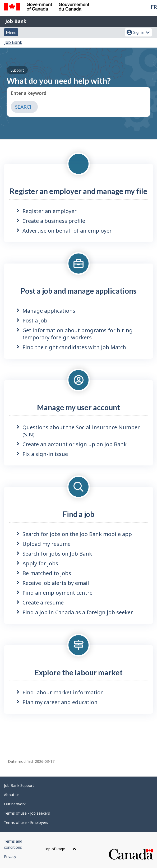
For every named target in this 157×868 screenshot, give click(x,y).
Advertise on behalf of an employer (67, 231)
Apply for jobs (40, 563)
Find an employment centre (57, 593)
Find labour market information (63, 692)
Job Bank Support (19, 785)
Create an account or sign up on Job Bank (75, 444)
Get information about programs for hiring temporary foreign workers (78, 334)
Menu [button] (11, 32)
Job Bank (16, 21)
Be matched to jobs (47, 573)
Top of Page (60, 849)
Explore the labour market (79, 672)
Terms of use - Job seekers (27, 813)
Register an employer (50, 211)
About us (12, 795)
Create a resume (43, 602)
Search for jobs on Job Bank (57, 554)
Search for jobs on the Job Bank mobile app (77, 534)
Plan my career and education (60, 702)
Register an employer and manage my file (79, 191)
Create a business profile (54, 221)
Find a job (78, 514)
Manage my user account (78, 407)
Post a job (35, 320)
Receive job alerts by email (56, 583)
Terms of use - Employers (26, 822)
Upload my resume (47, 544)
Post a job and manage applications (78, 291)
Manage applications (49, 311)
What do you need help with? (59, 76)
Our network (15, 804)
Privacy (10, 857)
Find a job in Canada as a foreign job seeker (78, 612)
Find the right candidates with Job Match (74, 347)
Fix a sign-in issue (45, 454)
